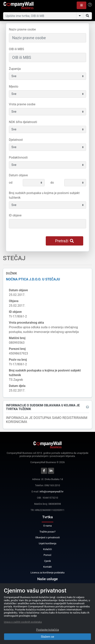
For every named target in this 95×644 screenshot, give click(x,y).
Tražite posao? (47, 532)
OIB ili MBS (16, 49)
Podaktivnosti (18, 157)
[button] (81, 5)
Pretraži (64, 241)
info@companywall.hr (51, 492)
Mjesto (14, 87)
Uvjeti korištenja (48, 543)
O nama (47, 526)
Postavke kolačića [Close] (47, 630)
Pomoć (48, 555)
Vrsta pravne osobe (22, 104)
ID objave (15, 215)
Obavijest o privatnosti (48, 537)
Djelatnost (16, 140)
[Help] (90, 5)
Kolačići (48, 549)
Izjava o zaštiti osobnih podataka (23, 622)
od (11, 183)
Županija (15, 69)
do (52, 183)
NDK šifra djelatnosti (23, 122)
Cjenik (48, 561)
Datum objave (18, 175)
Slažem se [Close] (48, 637)
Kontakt (47, 567)
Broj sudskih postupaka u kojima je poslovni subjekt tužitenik (44, 195)
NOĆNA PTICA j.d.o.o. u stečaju (33, 279)
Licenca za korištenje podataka (47, 573)
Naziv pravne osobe (22, 29)
